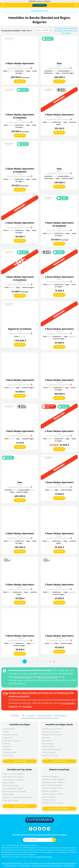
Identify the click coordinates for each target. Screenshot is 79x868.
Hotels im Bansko (8, 794)
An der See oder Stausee (11, 741)
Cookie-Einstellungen (25, 866)
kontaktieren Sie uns (23, 677)
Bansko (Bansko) (60, 716)
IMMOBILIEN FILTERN (40, 11)
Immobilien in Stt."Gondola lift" (52, 729)
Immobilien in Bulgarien (50, 791)
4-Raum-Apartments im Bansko (13, 788)
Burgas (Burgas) (47, 744)
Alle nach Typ (20, 806)
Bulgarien (31, 716)
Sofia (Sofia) (46, 738)
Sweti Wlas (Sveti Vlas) (50, 755)
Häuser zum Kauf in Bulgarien (52, 785)
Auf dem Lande (8, 755)
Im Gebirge (6, 744)
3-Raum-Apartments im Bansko (13, 780)
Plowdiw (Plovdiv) (48, 746)
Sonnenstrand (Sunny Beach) (52, 749)
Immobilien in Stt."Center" (51, 732)
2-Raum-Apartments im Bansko (13, 774)
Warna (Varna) (47, 741)
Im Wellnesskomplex (9, 752)
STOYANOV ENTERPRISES (44, 857)
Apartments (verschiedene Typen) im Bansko (18, 797)
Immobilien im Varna (49, 800)
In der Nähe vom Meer (10, 735)
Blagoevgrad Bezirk (45, 716)
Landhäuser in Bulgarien (50, 776)
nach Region (20, 761)
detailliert (19, 81)
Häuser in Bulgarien (49, 797)
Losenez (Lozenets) (49, 752)
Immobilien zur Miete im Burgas (53, 803)
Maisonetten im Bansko (10, 800)
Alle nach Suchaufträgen (59, 809)
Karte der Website (69, 866)
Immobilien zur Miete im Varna (52, 788)
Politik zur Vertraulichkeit (32, 863)
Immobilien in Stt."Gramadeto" (52, 735)
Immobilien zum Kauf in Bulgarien (53, 782)
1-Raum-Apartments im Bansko (13, 777)
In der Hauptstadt (8, 729)
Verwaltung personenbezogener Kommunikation (47, 866)
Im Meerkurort (7, 738)
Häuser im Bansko (9, 783)
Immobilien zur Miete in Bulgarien (53, 779)
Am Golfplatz (7, 749)
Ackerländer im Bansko (10, 786)
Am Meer (6, 732)
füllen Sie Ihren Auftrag (47, 677)
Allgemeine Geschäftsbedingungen (13, 863)
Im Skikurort (7, 746)
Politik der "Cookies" (11, 866)
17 (50, 661)
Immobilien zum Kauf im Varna (52, 794)
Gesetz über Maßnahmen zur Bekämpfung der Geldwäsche (58, 863)
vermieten (27, 706)
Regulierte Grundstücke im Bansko (14, 791)
